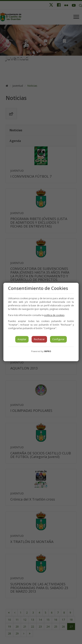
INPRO (47, 351)
